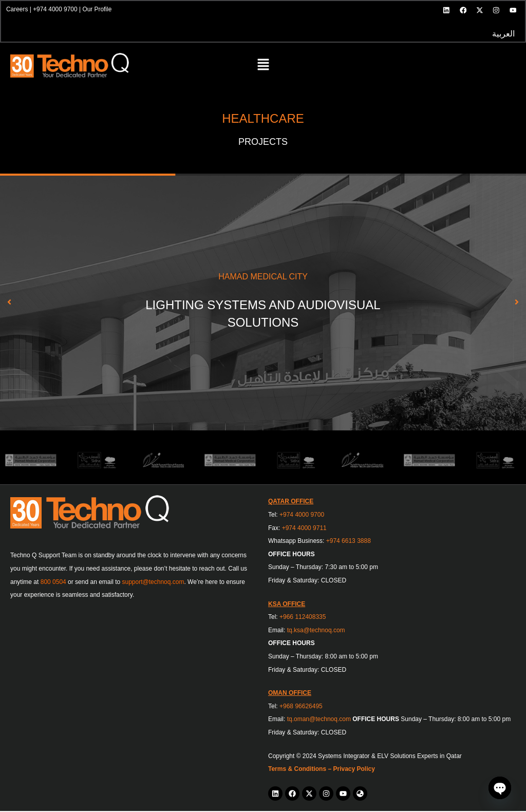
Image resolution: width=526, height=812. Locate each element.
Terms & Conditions (297, 770)
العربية (503, 35)
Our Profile (98, 10)
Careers (18, 10)
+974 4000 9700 (56, 10)
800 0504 (53, 583)
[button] (263, 67)
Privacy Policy (354, 770)
